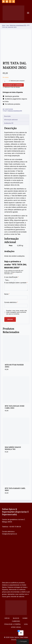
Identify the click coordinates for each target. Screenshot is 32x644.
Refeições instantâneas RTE (15, 111)
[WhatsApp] (10, 1)
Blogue (16, 618)
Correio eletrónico (11, 302)
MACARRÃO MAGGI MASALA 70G (13, 448)
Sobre (25, 618)
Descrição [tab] (7, 116)
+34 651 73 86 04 (15, 527)
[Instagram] (7, 1)
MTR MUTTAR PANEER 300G (14, 366)
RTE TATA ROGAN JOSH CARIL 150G (15, 407)
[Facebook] (3, 1)
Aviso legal (16, 627)
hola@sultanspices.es (10, 534)
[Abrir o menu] (29, 13)
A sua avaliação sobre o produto (16, 283)
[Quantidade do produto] (5, 81)
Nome (7, 294)
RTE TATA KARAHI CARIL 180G (15, 489)
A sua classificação (11, 277)
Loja (26, 624)
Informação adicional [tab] (11, 120)
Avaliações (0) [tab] (9, 123)
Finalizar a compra (13, 624)
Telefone (5, 527)
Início (7, 618)
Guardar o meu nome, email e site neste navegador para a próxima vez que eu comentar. (16, 312)
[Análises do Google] (13, 1)
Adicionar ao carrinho (13, 85)
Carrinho (16, 621)
